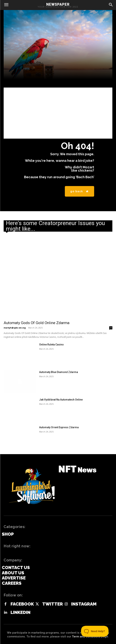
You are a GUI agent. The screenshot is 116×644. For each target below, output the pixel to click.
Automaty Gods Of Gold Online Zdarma (37, 323)
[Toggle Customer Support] (95, 631)
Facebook (22, 604)
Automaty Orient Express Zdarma (59, 427)
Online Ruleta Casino (51, 345)
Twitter (53, 604)
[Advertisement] (58, 113)
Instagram (84, 604)
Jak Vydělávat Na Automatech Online (61, 400)
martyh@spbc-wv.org (15, 328)
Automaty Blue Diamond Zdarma (59, 372)
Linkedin (20, 612)
